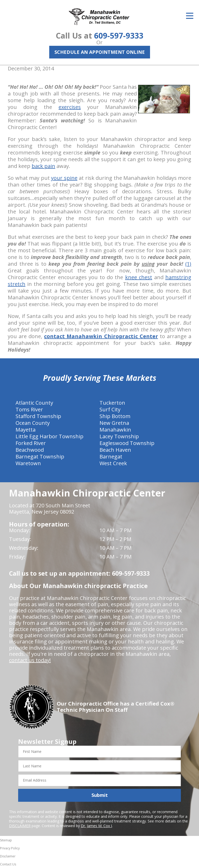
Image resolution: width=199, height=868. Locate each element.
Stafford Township (38, 416)
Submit (100, 795)
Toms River (29, 409)
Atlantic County (34, 403)
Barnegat (111, 457)
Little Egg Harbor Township (49, 436)
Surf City (110, 409)
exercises (70, 107)
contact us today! (30, 660)
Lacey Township (119, 436)
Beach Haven (115, 450)
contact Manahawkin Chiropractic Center (101, 336)
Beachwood (30, 450)
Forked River (31, 443)
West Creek (113, 463)
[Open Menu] (190, 16)
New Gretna (114, 423)
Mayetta (26, 430)
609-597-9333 (119, 36)
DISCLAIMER (20, 826)
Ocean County (33, 423)
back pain (43, 166)
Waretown (28, 463)
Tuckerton (112, 403)
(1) (188, 264)
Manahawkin (115, 430)
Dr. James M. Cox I (96, 826)
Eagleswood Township (127, 443)
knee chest (139, 277)
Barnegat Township (40, 457)
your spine (64, 178)
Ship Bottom (115, 416)
